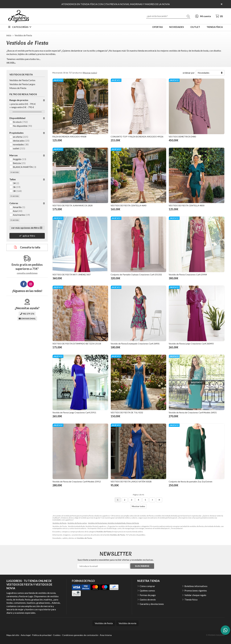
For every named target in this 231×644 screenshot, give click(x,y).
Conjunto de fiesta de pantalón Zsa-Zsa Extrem (190, 482)
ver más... (11, 62)
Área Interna (106, 635)
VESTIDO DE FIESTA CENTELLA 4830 (187, 205)
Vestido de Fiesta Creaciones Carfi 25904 (188, 275)
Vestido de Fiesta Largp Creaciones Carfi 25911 (74, 412)
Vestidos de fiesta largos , (98, 523)
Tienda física (191, 599)
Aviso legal (26, 635)
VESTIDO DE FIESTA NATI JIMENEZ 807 (72, 275)
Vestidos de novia (127, 623)
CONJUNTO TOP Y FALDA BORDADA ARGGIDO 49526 (137, 137)
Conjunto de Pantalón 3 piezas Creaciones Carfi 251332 (136, 275)
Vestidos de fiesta (59, 523)
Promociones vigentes (196, 590)
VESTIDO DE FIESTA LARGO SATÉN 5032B (131, 482)
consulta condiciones (27, 273)
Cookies (57, 635)
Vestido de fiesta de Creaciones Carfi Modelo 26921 (193, 412)
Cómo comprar (147, 586)
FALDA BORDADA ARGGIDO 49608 (69, 137)
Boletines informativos (196, 586)
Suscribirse (142, 566)
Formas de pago (148, 595)
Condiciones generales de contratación (80, 635)
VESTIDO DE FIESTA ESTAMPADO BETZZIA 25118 (77, 344)
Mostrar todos (90, 73)
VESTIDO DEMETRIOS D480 (182, 137)
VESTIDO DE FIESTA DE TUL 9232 (127, 412)
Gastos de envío (148, 599)
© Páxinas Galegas (215, 635)
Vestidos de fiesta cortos (77, 523)
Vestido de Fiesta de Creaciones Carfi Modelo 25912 (77, 482)
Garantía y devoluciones (152, 604)
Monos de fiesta (133, 523)
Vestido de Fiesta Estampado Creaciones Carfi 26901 (135, 344)
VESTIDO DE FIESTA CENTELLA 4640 (128, 205)
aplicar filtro (29, 236)
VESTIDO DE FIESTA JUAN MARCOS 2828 (72, 205)
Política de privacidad (42, 635)
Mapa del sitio (13, 635)
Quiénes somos (147, 590)
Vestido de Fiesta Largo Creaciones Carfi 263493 (191, 344)
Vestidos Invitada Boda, (117, 523)
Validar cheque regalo (195, 595)
